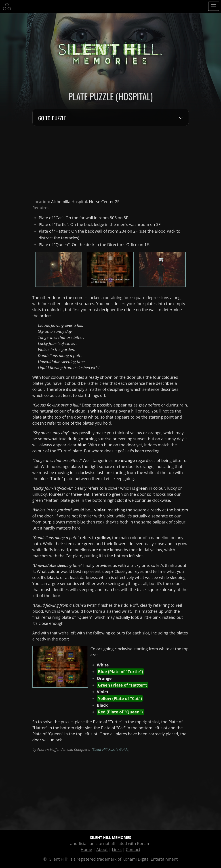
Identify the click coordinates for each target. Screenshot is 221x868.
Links (117, 849)
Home (86, 849)
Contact (133, 849)
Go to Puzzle (52, 118)
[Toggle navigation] (214, 6)
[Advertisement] (111, 162)
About (102, 849)
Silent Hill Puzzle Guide (111, 749)
